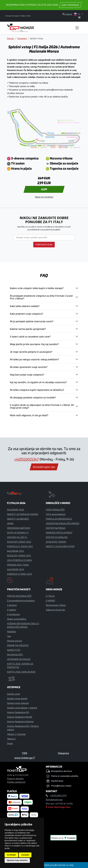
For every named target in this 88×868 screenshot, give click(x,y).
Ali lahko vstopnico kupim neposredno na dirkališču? (37, 390)
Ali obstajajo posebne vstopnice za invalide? (33, 397)
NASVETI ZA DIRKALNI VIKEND (23, 514)
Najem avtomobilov (17, 619)
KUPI (44, 189)
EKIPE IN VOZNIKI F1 (18, 533)
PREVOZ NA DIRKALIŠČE (19, 596)
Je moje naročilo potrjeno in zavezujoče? (31, 352)
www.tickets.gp (25, 758)
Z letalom (12, 605)
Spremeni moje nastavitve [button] (17, 860)
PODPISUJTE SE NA (44, 245)
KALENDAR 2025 (16, 551)
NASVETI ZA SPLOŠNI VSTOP (60, 546)
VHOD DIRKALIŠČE (55, 510)
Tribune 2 (11, 739)
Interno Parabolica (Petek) (20, 717)
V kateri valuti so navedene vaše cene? (30, 336)
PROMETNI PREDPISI (18, 645)
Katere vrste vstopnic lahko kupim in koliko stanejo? (37, 288)
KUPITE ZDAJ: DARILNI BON (21, 672)
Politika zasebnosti (16, 782)
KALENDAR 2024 (16, 569)
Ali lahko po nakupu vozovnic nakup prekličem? (34, 359)
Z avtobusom (13, 614)
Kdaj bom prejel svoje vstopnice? (27, 375)
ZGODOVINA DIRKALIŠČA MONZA (63, 523)
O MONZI (50, 601)
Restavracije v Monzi (56, 605)
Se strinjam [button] (11, 855)
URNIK (10, 523)
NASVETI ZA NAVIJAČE (18, 519)
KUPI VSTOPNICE (70, 5)
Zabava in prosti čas (55, 610)
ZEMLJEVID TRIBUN (56, 542)
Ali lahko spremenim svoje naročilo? (29, 367)
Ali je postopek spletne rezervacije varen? (32, 321)
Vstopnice (22, 38)
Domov (11, 38)
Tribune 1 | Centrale (16, 734)
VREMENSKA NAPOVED (19, 528)
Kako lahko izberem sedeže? (25, 306)
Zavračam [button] (25, 855)
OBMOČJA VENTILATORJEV (59, 533)
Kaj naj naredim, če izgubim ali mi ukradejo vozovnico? (38, 382)
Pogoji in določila (15, 778)
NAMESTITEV (14, 650)
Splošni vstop (14, 694)
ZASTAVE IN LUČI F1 (17, 537)
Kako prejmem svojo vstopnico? (26, 314)
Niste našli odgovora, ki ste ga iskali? (29, 415)
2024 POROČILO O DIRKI (20, 560)
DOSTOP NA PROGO (56, 528)
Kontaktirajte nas (44, 467)
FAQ (25, 753)
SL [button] (77, 14)
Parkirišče (11, 632)
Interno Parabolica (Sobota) (20, 721)
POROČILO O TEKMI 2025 (20, 546)
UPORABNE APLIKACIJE (19, 659)
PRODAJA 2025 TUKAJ (18, 565)
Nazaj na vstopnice (44, 197)
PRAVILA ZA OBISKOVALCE (59, 519)
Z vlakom (12, 610)
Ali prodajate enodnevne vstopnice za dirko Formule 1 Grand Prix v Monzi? (41, 297)
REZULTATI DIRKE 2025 (19, 556)
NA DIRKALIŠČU (15, 655)
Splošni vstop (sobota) (18, 703)
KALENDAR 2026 (16, 510)
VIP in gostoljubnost (56, 514)
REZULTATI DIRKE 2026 (19, 542)
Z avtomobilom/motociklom (21, 601)
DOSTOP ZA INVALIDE (57, 537)
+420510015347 (27, 459)
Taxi (9, 636)
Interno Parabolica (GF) (18, 712)
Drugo (10, 743)
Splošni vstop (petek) (17, 698)
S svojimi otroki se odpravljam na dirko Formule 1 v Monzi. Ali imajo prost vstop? (42, 406)
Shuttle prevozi (14, 641)
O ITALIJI (50, 596)
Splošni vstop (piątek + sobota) (22, 708)
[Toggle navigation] (77, 28)
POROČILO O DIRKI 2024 (20, 574)
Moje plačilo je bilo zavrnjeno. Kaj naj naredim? (34, 344)
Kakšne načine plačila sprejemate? (28, 329)
